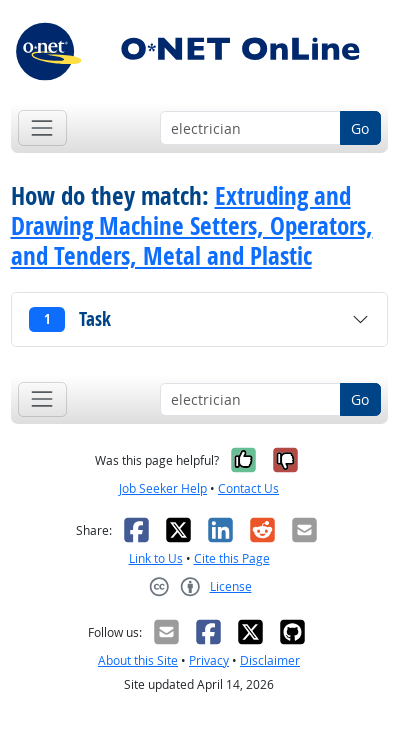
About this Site (138, 660)
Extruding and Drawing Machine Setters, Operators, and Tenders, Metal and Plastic (192, 226)
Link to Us (156, 558)
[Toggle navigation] (42, 127)
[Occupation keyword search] (250, 128)
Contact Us (248, 488)
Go (360, 128)
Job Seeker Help (163, 488)
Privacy (209, 660)
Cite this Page (232, 558)
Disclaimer (270, 660)
